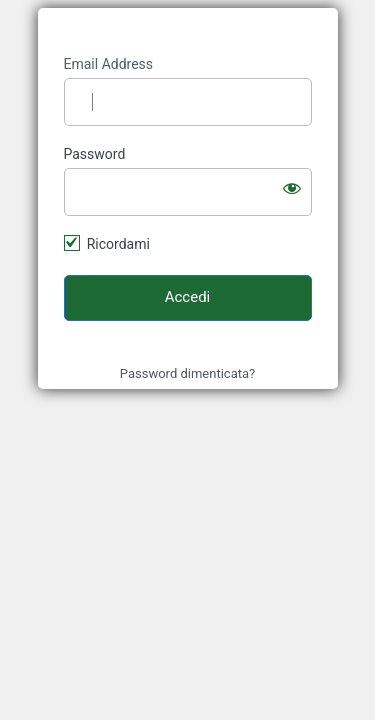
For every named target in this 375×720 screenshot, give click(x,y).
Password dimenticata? (187, 373)
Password (95, 154)
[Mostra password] (292, 188)
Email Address (109, 64)
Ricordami (118, 244)
